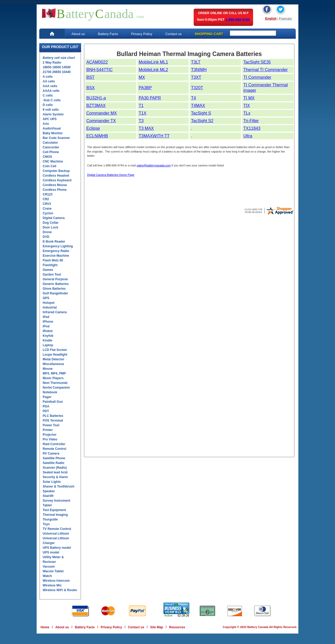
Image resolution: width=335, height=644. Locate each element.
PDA (46, 406)
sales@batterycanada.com (154, 165)
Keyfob (48, 336)
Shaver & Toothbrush (58, 486)
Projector (50, 435)
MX (142, 77)
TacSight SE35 (257, 62)
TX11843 (252, 128)
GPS (46, 298)
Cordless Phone (55, 190)
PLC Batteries (53, 416)
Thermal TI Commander (266, 70)
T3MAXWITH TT (154, 136)
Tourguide (50, 519)
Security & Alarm (55, 477)
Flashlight (50, 265)
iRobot (48, 331)
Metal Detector (54, 359)
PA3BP (145, 88)
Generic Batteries (56, 284)
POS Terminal (53, 421)
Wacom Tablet (53, 571)
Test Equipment (54, 510)
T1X (143, 113)
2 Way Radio (52, 63)
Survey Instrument (56, 501)
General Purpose (55, 279)
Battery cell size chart (59, 58)
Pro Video (50, 439)
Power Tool (51, 425)
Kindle (48, 340)
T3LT (196, 62)
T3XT (196, 77)
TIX (247, 106)
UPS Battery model (57, 548)
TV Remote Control (57, 529)
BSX (91, 88)
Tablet (47, 505)
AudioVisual (52, 128)
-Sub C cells (52, 100)
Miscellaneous (53, 364)
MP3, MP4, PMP (54, 373)
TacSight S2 (202, 121)
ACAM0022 (97, 62)
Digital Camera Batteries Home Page (111, 175)
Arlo (46, 124)
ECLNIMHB (97, 136)
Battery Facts (108, 34)
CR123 (48, 194)
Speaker (49, 491)
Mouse (48, 369)
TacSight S (201, 113)
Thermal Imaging (55, 515)
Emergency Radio (56, 251)
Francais (285, 19)
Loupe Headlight (55, 355)
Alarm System (53, 114)
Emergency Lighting (58, 246)
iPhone (48, 322)
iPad (46, 317)
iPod (46, 326)
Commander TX (101, 121)
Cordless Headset (56, 176)
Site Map (157, 627)
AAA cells (50, 86)
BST (90, 77)
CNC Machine (53, 161)
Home (45, 627)
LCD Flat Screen (55, 350)
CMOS (47, 157)
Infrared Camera (55, 312)
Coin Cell (49, 166)
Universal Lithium (56, 534)
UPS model (51, 552)
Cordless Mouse (55, 185)
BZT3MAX (96, 106)
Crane (47, 209)
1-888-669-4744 (238, 19)
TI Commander (257, 77)
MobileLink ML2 (153, 70)
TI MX (249, 98)
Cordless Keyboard (57, 180)
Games (48, 270)
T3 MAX (146, 128)
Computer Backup (56, 171)
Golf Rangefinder (55, 293)
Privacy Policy (142, 34)
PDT (46, 411)
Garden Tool (52, 275)
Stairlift (48, 496)
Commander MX (102, 113)
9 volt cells (51, 110)
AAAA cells (51, 91)
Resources (177, 627)
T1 (141, 106)
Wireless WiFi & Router (60, 590)
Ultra (248, 136)
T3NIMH (199, 70)
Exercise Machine (56, 256)
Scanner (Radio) (55, 468)
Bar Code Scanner (56, 138)
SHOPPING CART (209, 34)
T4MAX (198, 106)
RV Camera (51, 453)
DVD (46, 237)
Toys (46, 524)
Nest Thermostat (55, 383)
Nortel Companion (56, 388)
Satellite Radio (54, 463)
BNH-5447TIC (99, 70)
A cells (48, 77)
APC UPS (50, 119)
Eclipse (93, 128)
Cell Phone (51, 152)
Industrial (50, 307)
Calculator (50, 143)
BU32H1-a (96, 98)
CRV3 (47, 204)
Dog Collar (51, 223)
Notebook (50, 392)
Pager (47, 397)
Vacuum (49, 567)
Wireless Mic (52, 585)
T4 (194, 98)
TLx (247, 113)
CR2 (46, 199)
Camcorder (51, 147)
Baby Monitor (53, 133)
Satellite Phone (54, 458)
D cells (48, 105)
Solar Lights (52, 482)
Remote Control (54, 449)
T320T (197, 88)
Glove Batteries (54, 289)
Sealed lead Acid (55, 472)
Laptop (48, 345)
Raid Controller (54, 444)
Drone (47, 232)
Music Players (53, 378)
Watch (47, 576)
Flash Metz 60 (53, 260)
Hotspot (49, 303)
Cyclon (48, 213)
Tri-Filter (251, 121)
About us (78, 34)
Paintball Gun (53, 402)
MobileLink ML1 (153, 62)
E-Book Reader (54, 242)
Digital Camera (54, 218)
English (271, 19)
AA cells (49, 81)
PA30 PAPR (150, 98)
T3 (141, 121)
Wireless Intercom (56, 581)
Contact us (174, 34)
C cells (48, 96)
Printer (48, 430)
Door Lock (50, 227)
